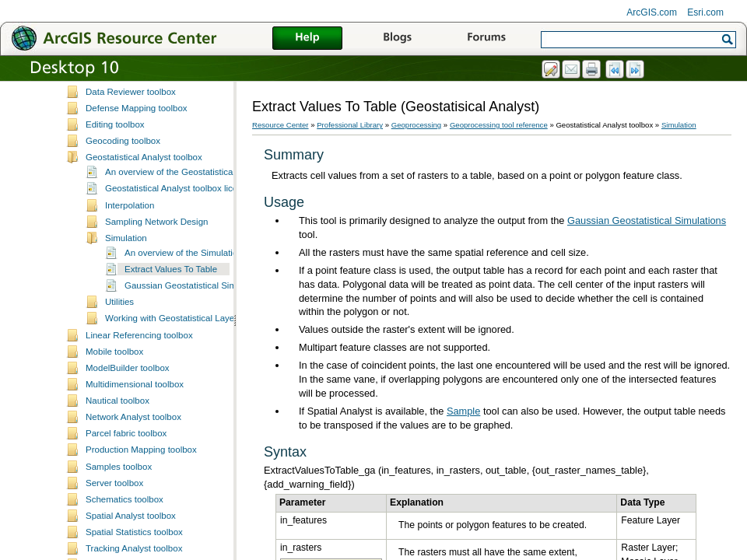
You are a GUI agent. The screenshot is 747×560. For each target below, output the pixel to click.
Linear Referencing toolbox (139, 420)
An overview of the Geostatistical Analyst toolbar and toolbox (225, 257)
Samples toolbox (119, 551)
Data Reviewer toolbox (131, 177)
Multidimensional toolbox (135, 469)
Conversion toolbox (124, 110)
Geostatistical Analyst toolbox (144, 242)
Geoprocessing (417, 125)
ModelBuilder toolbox (128, 453)
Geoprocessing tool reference (499, 125)
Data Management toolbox (138, 160)
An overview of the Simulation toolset (198, 338)
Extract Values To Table (171, 354)
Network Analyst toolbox (133, 502)
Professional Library (350, 125)
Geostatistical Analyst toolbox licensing (182, 273)
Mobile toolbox (114, 436)
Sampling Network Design (157, 306)
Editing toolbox (115, 209)
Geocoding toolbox (123, 226)
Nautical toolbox (117, 485)
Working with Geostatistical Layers (174, 403)
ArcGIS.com (652, 12)
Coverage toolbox (121, 127)
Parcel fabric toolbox (126, 518)
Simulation (126, 323)
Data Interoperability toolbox (141, 143)
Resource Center (281, 125)
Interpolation (130, 290)
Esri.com (705, 12)
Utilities (119, 387)
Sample (463, 411)
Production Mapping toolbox (141, 534)
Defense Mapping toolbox (137, 193)
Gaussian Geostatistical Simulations (196, 370)
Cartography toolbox (126, 94)
